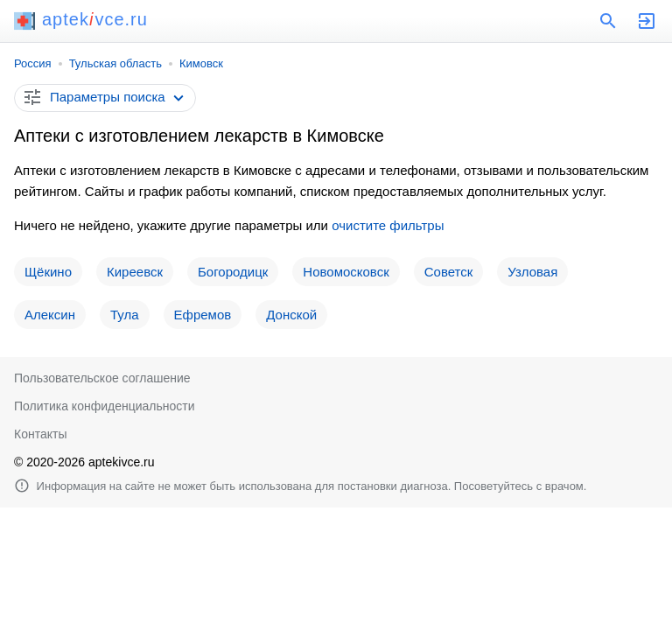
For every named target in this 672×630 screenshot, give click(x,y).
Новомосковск (346, 272)
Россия (33, 63)
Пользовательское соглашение (102, 378)
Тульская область (115, 63)
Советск (449, 272)
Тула (125, 315)
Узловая (532, 272)
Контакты (40, 434)
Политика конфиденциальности (105, 406)
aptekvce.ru (81, 19)
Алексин (50, 315)
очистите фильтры (388, 225)
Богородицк (233, 272)
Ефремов (203, 315)
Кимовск (201, 63)
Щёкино (48, 272)
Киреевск (135, 272)
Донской (291, 315)
